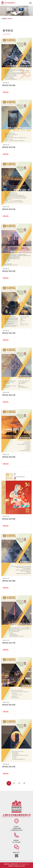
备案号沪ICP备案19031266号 (17, 866)
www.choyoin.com (23, 864)
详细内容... (6, 92)
